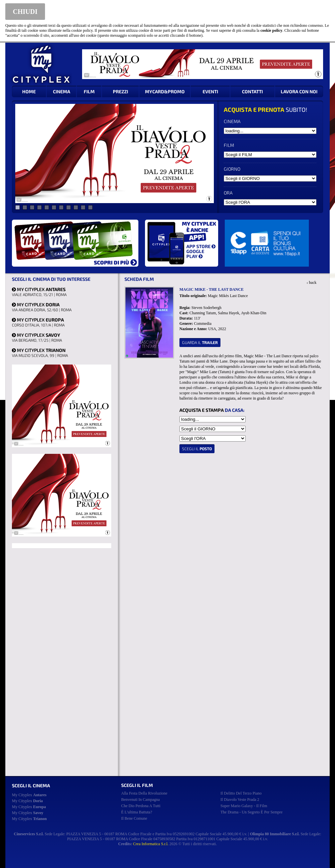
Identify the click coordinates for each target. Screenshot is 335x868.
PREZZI (120, 91)
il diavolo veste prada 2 (240, 800)
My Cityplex (29, 795)
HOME (29, 91)
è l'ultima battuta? (137, 812)
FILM (89, 91)
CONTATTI (252, 91)
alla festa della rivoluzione (144, 793)
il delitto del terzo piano (241, 793)
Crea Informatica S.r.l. (151, 844)
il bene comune (134, 818)
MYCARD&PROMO (165, 91)
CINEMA (62, 91)
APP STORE (201, 246)
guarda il (200, 342)
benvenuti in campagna (141, 800)
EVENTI (210, 91)
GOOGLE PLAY (195, 254)
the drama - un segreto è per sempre (252, 812)
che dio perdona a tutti (141, 806)
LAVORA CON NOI (299, 91)
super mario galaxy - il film (244, 806)
